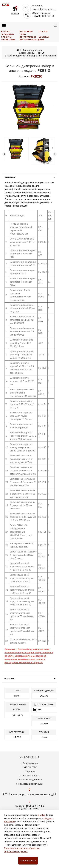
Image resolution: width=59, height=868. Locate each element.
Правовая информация (31, 784)
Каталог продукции (7, 33)
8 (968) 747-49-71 (30, 809)
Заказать (9, 679)
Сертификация (30, 763)
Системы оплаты (30, 776)
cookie (42, 815)
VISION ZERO (31, 767)
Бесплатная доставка (30, 780)
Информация (28, 37)
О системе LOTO (26, 33)
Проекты (6, 37)
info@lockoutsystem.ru (43, 9)
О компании (8, 40)
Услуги (43, 32)
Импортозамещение (33, 40)
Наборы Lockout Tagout (31, 53)
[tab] (29, 177)
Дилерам (44, 37)
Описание (10, 177)
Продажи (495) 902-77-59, (29, 806)
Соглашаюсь (28, 861)
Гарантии (31, 771)
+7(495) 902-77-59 (43, 16)
